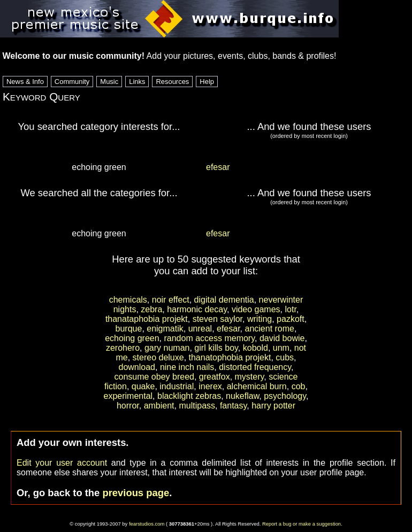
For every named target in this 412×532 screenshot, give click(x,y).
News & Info (25, 82)
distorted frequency (255, 367)
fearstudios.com (147, 524)
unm (281, 348)
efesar (218, 167)
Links (137, 82)
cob (299, 386)
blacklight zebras (189, 396)
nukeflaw (242, 396)
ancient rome (270, 329)
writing (260, 319)
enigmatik (165, 329)
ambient (159, 406)
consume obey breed (154, 377)
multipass (197, 406)
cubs (285, 357)
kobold (255, 348)
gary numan (167, 348)
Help (207, 82)
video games (256, 309)
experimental (128, 396)
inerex (210, 386)
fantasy (233, 406)
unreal (200, 329)
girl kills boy (216, 348)
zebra (151, 309)
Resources (172, 82)
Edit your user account (62, 463)
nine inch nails (187, 367)
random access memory (209, 338)
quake (143, 386)
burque (129, 329)
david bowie (282, 338)
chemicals (128, 300)
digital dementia (224, 300)
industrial (177, 386)
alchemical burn (257, 386)
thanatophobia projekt (230, 357)
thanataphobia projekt (147, 319)
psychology (285, 396)
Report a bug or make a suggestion (302, 524)
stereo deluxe (158, 357)
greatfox (215, 377)
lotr (290, 309)
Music (109, 82)
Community (72, 82)
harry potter (273, 406)
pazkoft (291, 319)
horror (128, 406)
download (137, 367)
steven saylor (218, 319)
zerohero (123, 348)
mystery (250, 377)
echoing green (132, 338)
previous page (136, 493)
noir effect (171, 300)
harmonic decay (197, 309)
